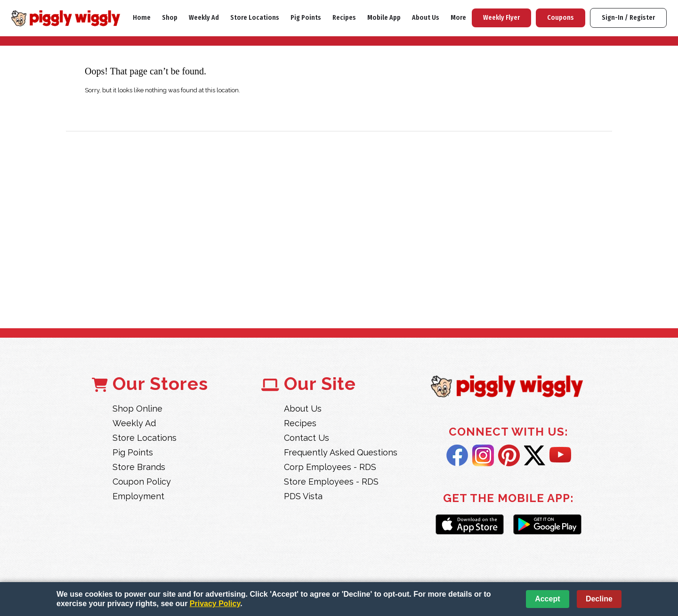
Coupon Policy (142, 482)
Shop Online (137, 409)
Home (142, 18)
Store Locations (255, 18)
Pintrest (509, 455)
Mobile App (384, 18)
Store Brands (139, 467)
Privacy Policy (215, 604)
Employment (138, 496)
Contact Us (307, 438)
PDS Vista (303, 496)
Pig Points (306, 18)
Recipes (344, 18)
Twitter (535, 455)
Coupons (561, 18)
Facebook (457, 455)
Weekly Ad (204, 18)
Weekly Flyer (501, 18)
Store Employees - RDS (331, 482)
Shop (170, 18)
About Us (426, 18)
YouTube (560, 455)
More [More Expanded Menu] (458, 18)
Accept (547, 599)
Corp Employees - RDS (330, 467)
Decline (599, 599)
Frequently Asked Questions (341, 452)
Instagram (483, 455)
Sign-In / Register (628, 18)
